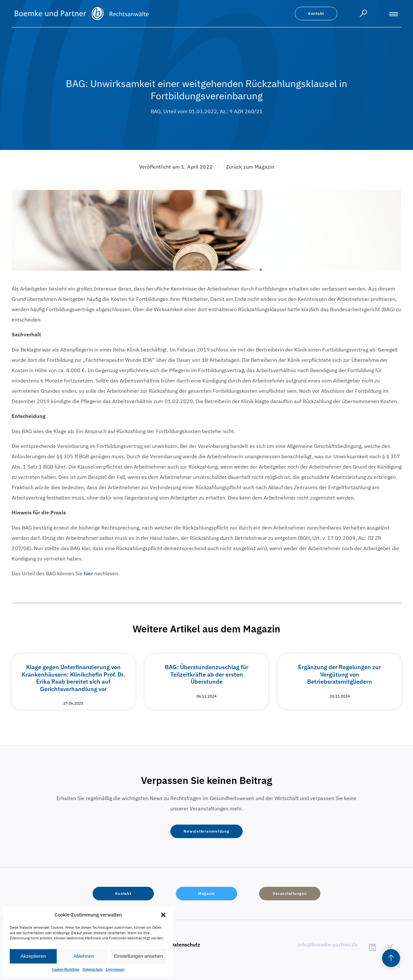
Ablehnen (83, 956)
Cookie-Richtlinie (66, 969)
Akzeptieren (33, 956)
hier (88, 573)
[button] (163, 915)
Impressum (115, 969)
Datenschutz (93, 969)
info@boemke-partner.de (328, 945)
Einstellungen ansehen (138, 956)
